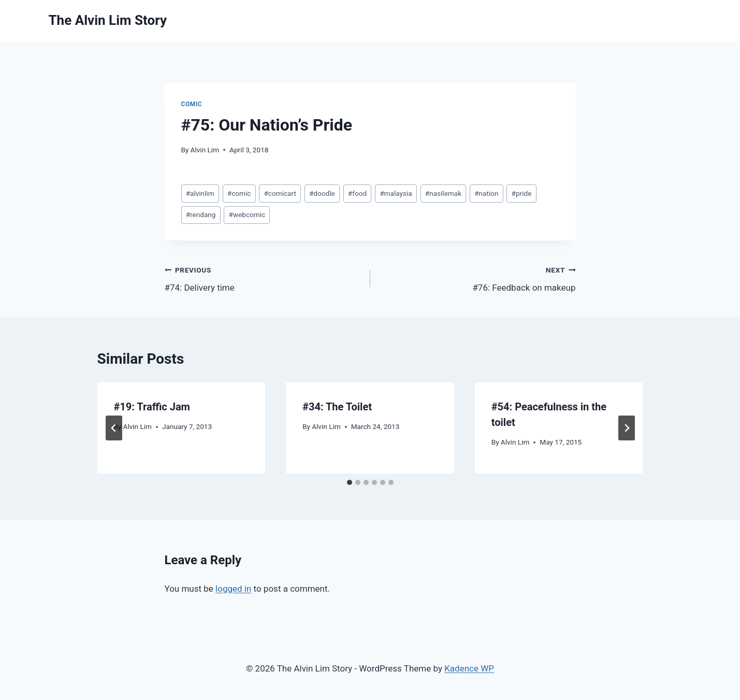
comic (239, 193)
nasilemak (443, 193)
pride (522, 193)
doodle (322, 193)
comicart (280, 193)
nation (486, 193)
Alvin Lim (205, 150)
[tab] (350, 482)
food (357, 193)
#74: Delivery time (263, 278)
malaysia (396, 193)
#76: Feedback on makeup (477, 278)
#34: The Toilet (337, 407)
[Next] (627, 428)
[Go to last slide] (114, 428)
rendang (201, 215)
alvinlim (200, 193)
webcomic (247, 215)
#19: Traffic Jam (152, 407)
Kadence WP (469, 668)
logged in (233, 589)
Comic (192, 104)
